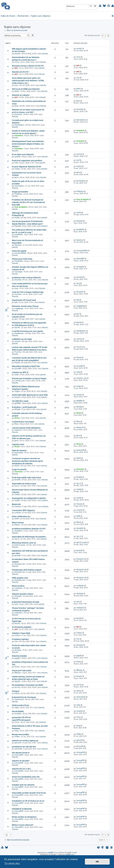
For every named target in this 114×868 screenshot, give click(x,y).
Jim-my (17, 687)
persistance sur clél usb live (24, 746)
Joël (16, 302)
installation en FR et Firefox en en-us (28, 801)
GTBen (17, 737)
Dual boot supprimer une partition (27, 160)
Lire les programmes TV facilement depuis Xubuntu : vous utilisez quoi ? (28, 222)
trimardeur (19, 135)
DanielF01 (18, 531)
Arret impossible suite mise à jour (26, 477)
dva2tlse (18, 714)
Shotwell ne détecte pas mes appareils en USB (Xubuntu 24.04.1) (29, 324)
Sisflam (18, 635)
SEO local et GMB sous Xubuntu (26, 89)
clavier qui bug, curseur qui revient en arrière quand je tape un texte (28, 678)
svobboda (18, 588)
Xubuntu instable (19, 656)
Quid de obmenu (19, 450)
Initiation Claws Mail (21, 633)
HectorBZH (19, 261)
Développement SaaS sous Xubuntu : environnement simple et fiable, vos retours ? (28, 144)
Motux (17, 418)
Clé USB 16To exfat (20, 401)
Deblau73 (18, 430)
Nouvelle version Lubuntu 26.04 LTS (28, 66)
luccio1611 (18, 368)
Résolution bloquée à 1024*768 (26, 366)
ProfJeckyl (18, 194)
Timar (17, 722)
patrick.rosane (20, 545)
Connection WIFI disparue (23, 510)
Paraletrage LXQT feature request (27, 570)
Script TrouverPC (19, 469)
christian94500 (20, 253)
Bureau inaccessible (20, 734)
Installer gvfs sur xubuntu (23, 785)
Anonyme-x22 (20, 564)
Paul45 (17, 362)
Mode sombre (18, 586)
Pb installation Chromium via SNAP (28, 685)
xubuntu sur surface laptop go (25, 740)
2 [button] (105, 36)
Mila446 (18, 226)
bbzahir (18, 681)
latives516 (18, 749)
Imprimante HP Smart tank (24, 300)
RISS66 (17, 409)
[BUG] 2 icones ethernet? (23, 825)
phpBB (50, 853)
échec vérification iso (21, 516)
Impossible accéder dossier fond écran (29, 793)
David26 (18, 280)
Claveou (18, 506)
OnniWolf (18, 114)
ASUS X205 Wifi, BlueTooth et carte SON (30, 395)
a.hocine (18, 513)
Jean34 (17, 327)
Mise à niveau (18, 522)
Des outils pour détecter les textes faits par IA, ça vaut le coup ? (29, 231)
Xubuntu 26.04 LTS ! (21, 72)
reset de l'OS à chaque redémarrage (28, 292)
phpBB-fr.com (70, 854)
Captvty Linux (18, 444)
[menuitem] (100, 6)
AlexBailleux (19, 333)
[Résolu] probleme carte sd (24, 543)
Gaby (17, 731)
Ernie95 (17, 480)
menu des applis (19, 251)
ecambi (17, 54)
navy (16, 288)
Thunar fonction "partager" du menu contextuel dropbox (28, 609)
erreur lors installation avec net (26, 777)
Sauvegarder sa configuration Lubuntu (29, 498)
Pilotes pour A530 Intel (22, 259)
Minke (17, 667)
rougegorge (19, 308)
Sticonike (18, 294)
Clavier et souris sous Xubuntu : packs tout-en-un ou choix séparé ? (28, 132)
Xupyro (17, 391)
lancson (17, 397)
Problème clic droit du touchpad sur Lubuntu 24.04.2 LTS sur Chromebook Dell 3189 (28, 202)
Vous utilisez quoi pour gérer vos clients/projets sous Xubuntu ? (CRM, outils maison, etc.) (28, 80)
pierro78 (18, 743)
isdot (17, 375)
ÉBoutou (18, 673)
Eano (16, 106)
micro (17, 62)
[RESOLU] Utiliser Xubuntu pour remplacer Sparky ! (26, 388)
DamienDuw (19, 125)
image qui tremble (20, 192)
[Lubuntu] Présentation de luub (26, 602)
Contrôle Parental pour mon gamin (27, 331)
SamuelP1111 (19, 755)
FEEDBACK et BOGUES (22, 809)
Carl (16, 641)
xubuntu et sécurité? (21, 761)
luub (16, 604)
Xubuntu (43, 62)
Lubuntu (45, 54)
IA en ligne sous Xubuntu (23, 154)
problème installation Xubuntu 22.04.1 (29, 528)
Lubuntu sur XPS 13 (20, 372)
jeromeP (18, 555)
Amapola (18, 650)
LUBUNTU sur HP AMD (22, 339)
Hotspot (16, 691)
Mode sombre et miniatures (24, 817)
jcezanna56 (19, 453)
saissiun (18, 341)
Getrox (17, 693)
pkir (16, 319)
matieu (17, 169)
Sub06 (17, 494)
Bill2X (17, 91)
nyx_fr (17, 486)
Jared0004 (19, 234)
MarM (17, 466)
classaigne (18, 272)
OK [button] (97, 862)
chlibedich (18, 613)
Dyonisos (18, 245)
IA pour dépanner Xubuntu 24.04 (26, 166)
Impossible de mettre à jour (24, 483)
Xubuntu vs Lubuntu (21, 95)
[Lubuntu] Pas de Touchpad (24, 697)
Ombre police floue (20, 705)
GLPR (17, 519)
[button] (109, 36)
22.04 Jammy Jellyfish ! (22, 627)
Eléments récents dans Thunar (25, 306)
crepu (17, 707)
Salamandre (19, 699)
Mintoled (18, 596)
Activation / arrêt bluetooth (24, 407)
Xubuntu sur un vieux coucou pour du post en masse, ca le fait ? (28, 111)
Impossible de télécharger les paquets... (29, 537)
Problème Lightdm (20, 639)
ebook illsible (18, 711)
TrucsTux (18, 352)
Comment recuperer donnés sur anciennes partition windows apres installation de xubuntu (27, 461)
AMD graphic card (20, 578)
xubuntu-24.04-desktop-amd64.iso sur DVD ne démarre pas (29, 437)
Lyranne (18, 157)
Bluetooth (16, 504)
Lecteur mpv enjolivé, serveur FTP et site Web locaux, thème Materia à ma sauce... (30, 348)
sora (16, 85)
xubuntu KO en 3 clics (21, 769)
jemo (16, 177)
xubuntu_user (20, 381)
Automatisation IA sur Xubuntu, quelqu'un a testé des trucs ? (26, 58)
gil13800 (18, 403)
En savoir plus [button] (12, 863)
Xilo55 (17, 218)
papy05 (17, 658)
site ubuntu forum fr (21, 753)
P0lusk (17, 525)
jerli (16, 68)
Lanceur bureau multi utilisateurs (26, 428)
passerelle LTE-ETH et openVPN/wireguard (21, 719)
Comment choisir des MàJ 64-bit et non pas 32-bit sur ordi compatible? (29, 359)
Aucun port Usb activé (22, 670)
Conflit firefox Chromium (23, 422)
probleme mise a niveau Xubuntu (26, 277)
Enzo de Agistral (21, 207)
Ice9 (16, 163)
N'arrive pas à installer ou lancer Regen (29, 378)
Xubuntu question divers (23, 594)
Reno (17, 424)
